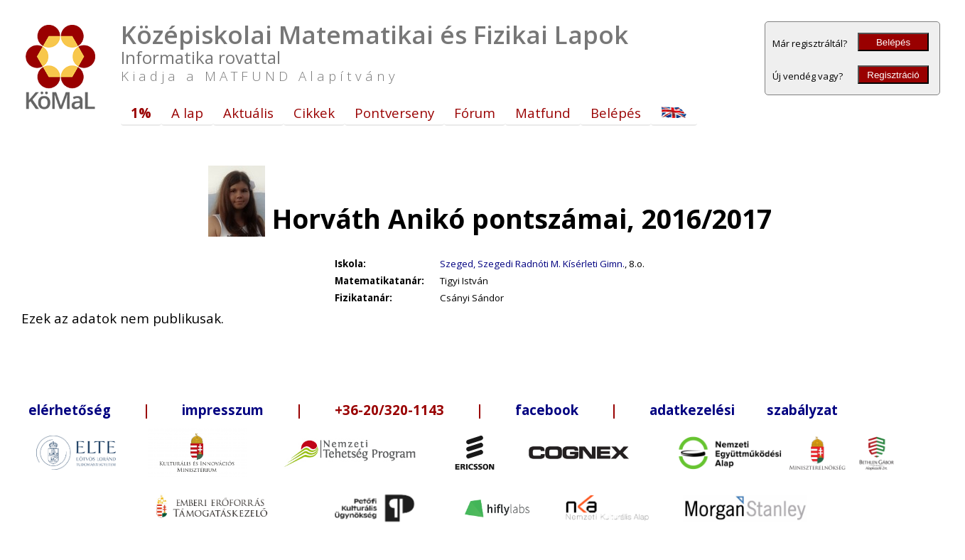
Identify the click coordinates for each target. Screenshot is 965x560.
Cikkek (314, 113)
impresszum (223, 410)
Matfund (543, 113)
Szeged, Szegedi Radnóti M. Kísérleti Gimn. (532, 264)
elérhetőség (70, 410)
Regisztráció (893, 75)
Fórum (475, 113)
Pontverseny (394, 113)
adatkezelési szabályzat (744, 410)
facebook (547, 410)
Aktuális (248, 113)
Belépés (893, 42)
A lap (187, 113)
